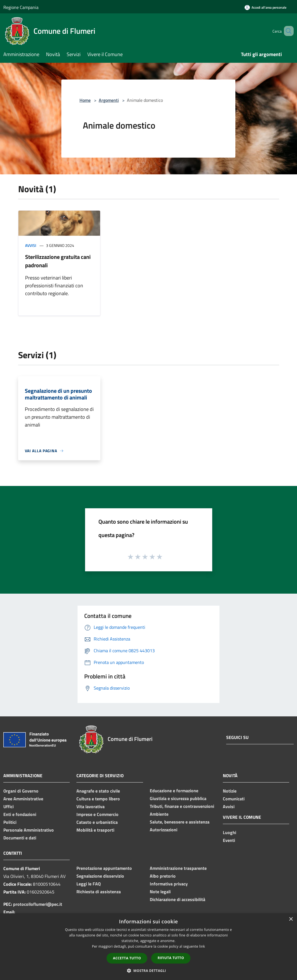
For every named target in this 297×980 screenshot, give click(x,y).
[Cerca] (287, 31)
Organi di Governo (21, 791)
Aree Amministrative (23, 799)
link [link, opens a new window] (202, 946)
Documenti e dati (20, 838)
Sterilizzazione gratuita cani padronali (58, 261)
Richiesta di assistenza (99, 892)
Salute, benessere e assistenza (180, 822)
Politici (10, 822)
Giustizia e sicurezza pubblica (178, 798)
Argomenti (109, 100)
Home (85, 100)
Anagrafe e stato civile (98, 791)
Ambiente (159, 814)
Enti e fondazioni (20, 814)
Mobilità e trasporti (95, 830)
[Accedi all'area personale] (265, 7)
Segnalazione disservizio (100, 876)
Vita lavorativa (90, 806)
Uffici (9, 806)
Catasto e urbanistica (97, 822)
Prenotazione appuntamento (104, 868)
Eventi (229, 840)
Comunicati (234, 799)
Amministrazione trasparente (178, 868)
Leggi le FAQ (89, 884)
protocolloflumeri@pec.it (38, 904)
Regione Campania (21, 7)
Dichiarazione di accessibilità (178, 899)
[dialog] (148, 947)
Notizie (230, 791)
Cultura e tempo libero (98, 799)
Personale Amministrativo (29, 830)
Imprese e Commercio (97, 814)
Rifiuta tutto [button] (171, 958)
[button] (149, 971)
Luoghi (230, 832)
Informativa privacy (169, 884)
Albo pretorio (163, 876)
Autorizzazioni (164, 830)
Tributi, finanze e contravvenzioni (182, 806)
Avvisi (31, 245)
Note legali (160, 892)
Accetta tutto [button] (127, 958)
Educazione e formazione (174, 791)
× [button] (291, 919)
